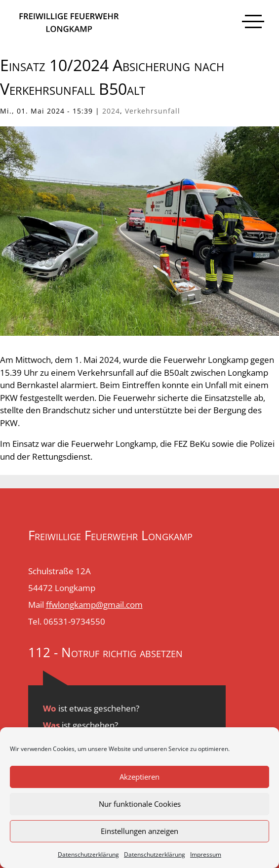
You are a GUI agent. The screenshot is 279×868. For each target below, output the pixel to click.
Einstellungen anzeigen (139, 831)
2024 (111, 111)
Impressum (206, 854)
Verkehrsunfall (153, 111)
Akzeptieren (139, 777)
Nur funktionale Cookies (140, 804)
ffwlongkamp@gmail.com (94, 605)
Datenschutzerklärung (88, 854)
